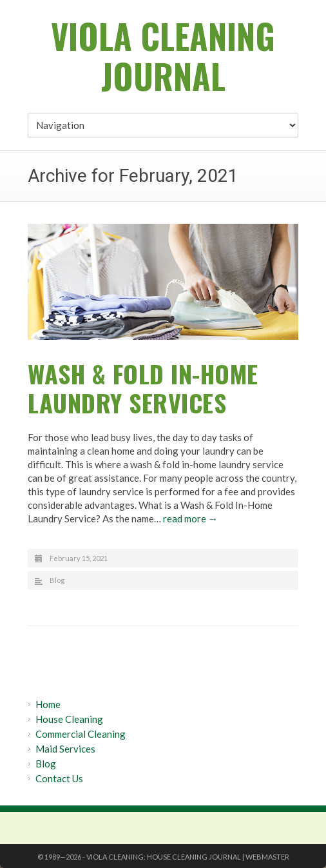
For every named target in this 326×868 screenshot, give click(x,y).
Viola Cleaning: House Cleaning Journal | (166, 857)
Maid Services (65, 749)
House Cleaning (69, 719)
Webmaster (267, 857)
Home (48, 704)
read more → (190, 518)
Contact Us (59, 778)
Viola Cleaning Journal (163, 56)
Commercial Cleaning (81, 734)
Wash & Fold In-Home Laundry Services (143, 388)
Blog (57, 580)
